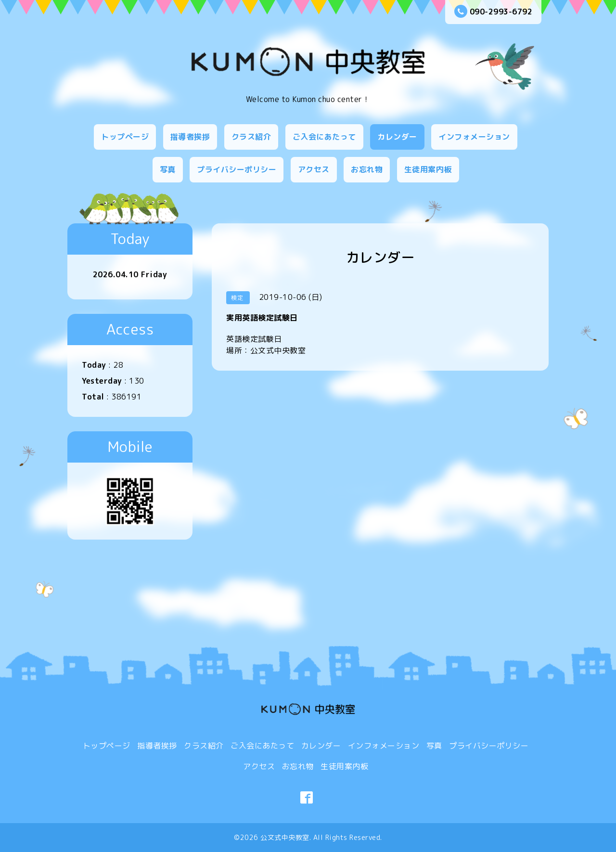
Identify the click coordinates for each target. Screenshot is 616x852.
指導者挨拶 (190, 137)
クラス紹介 (251, 137)
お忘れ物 (367, 169)
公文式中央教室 (285, 837)
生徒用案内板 (428, 169)
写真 (168, 169)
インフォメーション (474, 137)
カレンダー (397, 137)
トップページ (125, 137)
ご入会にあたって (324, 137)
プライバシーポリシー (237, 169)
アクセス (314, 169)
